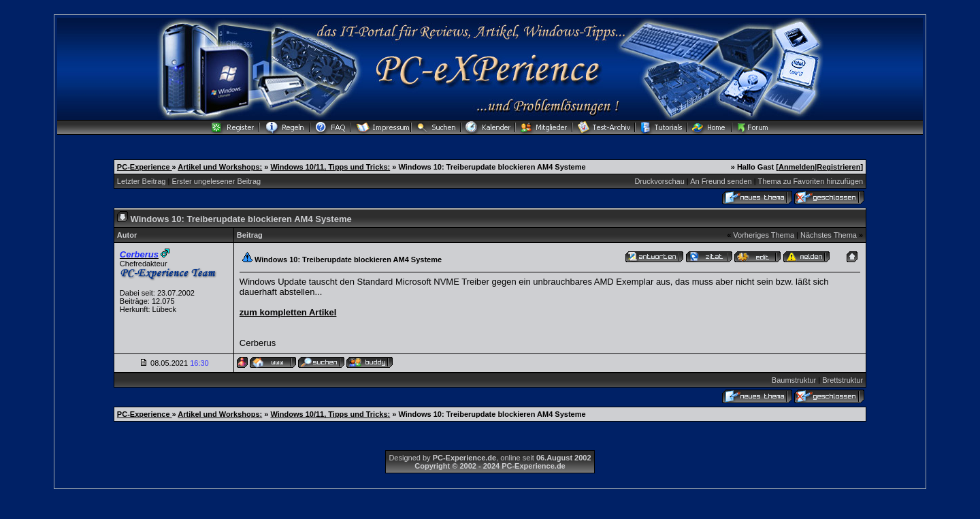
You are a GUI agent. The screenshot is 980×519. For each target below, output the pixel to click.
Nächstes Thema (829, 235)
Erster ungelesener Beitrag (216, 181)
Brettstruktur (843, 380)
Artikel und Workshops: (220, 167)
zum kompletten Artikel (288, 312)
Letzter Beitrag (142, 181)
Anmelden (797, 167)
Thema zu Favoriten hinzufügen (810, 181)
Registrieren (838, 167)
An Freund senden (721, 181)
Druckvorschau (659, 181)
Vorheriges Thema (764, 235)
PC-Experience (145, 167)
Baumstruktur (794, 380)
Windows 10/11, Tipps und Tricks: (330, 167)
